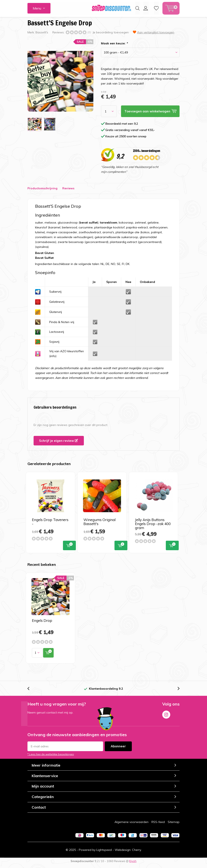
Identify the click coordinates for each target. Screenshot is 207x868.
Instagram (166, 717)
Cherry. (137, 853)
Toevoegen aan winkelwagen (69, 548)
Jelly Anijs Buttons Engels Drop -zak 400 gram (153, 527)
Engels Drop (42, 624)
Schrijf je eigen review (59, 444)
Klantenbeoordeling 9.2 (106, 692)
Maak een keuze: (114, 46)
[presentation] (88, 79)
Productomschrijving (42, 191)
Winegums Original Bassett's (99, 525)
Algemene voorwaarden (131, 825)
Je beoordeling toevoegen (111, 35)
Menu (37, 8)
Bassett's (42, 35)
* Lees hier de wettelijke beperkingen (51, 757)
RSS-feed (158, 825)
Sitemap (174, 825)
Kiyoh (133, 864)
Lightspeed (104, 853)
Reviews (68, 191)
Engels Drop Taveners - (50, 525)
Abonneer (118, 749)
